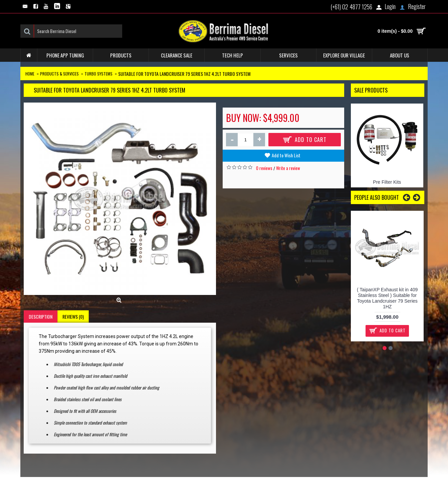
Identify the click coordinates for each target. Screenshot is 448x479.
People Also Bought (377, 197)
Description (41, 316)
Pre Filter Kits (387, 182)
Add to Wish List (286, 155)
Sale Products (371, 90)
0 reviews (264, 168)
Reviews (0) (73, 316)
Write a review (288, 168)
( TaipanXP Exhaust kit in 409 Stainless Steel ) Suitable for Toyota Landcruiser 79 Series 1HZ (387, 298)
